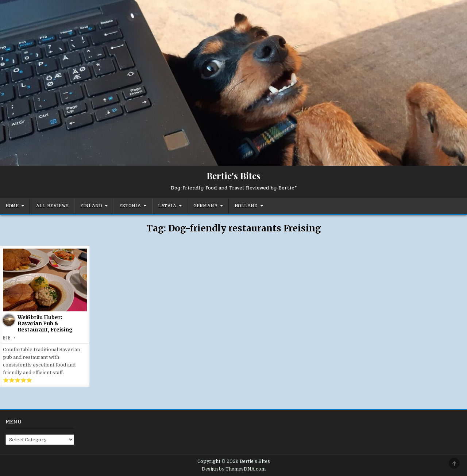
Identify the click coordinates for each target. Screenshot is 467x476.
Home (12, 206)
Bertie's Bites (233, 176)
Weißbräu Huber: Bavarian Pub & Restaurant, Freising (45, 323)
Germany (205, 206)
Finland (91, 206)
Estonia (130, 206)
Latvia (167, 206)
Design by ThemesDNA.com (234, 469)
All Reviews (52, 206)
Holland (246, 206)
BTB (7, 338)
